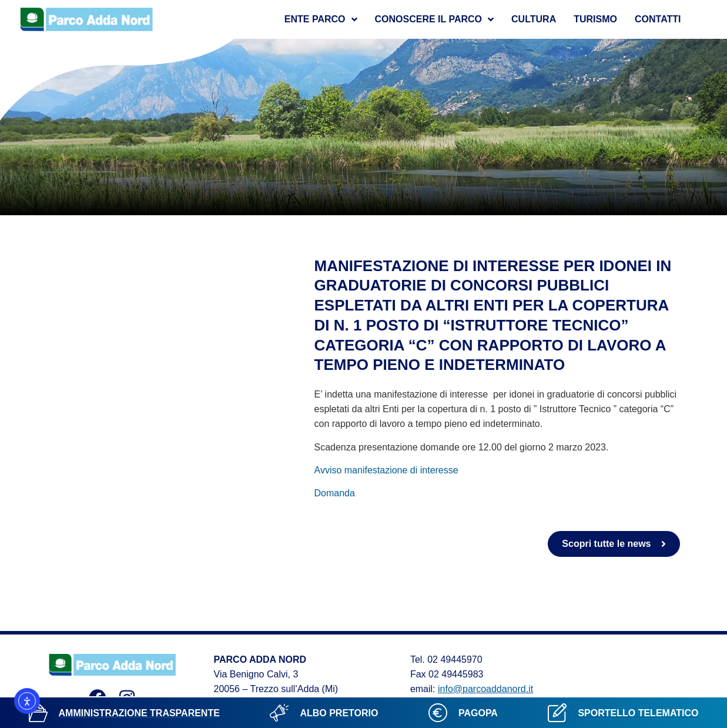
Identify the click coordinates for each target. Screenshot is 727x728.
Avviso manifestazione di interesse (386, 470)
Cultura (534, 19)
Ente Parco (321, 19)
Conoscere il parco (435, 19)
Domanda (335, 493)
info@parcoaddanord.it (485, 689)
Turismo (595, 19)
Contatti (658, 19)
